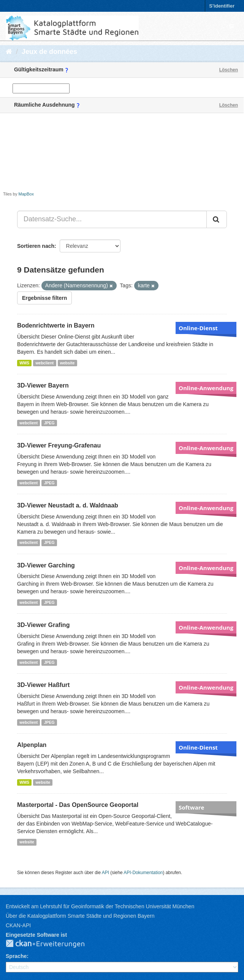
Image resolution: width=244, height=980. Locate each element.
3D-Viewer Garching (46, 565)
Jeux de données (49, 52)
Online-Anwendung (206, 388)
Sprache (16, 956)
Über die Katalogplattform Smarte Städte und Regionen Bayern (80, 916)
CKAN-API (18, 925)
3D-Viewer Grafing (43, 625)
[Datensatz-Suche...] (112, 219)
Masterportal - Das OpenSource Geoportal (78, 805)
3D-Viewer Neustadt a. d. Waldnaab (68, 505)
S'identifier (222, 6)
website (67, 363)
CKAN (51, 944)
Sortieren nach (36, 246)
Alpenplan (32, 745)
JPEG (49, 423)
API (105, 873)
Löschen (229, 70)
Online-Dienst (198, 328)
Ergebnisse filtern (44, 298)
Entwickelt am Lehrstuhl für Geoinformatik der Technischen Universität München (100, 906)
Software (191, 807)
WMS (24, 363)
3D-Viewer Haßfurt (43, 685)
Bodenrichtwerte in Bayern (56, 325)
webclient (44, 363)
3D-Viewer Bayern (43, 385)
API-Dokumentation (143, 873)
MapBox (26, 194)
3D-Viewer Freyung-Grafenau (59, 445)
